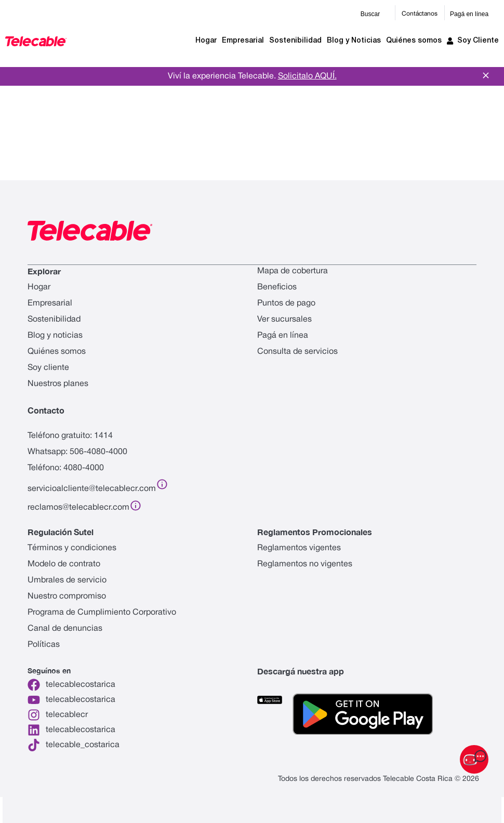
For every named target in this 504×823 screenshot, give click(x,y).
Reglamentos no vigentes (305, 564)
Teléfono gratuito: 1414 (70, 436)
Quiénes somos (414, 41)
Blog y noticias (55, 336)
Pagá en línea (469, 14)
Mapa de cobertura (293, 271)
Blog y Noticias (354, 41)
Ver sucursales (284, 320)
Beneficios (277, 287)
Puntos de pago (286, 303)
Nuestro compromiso (67, 596)
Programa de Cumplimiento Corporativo (102, 613)
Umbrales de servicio (67, 580)
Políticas (44, 645)
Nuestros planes (58, 384)
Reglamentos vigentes (299, 548)
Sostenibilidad (295, 41)
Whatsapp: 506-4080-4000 (77, 452)
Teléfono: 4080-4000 (66, 468)
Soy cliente (48, 368)
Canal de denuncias (65, 629)
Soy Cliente (473, 41)
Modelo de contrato (64, 564)
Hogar (206, 41)
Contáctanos (420, 14)
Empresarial (243, 41)
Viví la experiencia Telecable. (252, 76)
